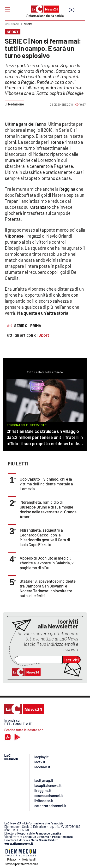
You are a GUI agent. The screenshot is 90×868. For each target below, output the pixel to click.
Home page (12, 24)
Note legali (29, 859)
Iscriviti (72, 660)
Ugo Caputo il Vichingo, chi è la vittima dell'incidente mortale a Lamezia (46, 484)
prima (36, 325)
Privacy (12, 859)
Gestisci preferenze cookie (21, 864)
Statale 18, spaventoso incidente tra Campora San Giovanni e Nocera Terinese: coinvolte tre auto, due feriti (48, 588)
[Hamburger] (8, 10)
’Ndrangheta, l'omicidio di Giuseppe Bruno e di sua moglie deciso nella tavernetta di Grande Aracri (48, 509)
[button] (80, 26)
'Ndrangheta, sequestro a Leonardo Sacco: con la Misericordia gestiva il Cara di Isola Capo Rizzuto (45, 537)
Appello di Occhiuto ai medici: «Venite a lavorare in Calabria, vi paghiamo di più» (47, 563)
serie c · (22, 325)
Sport (28, 24)
